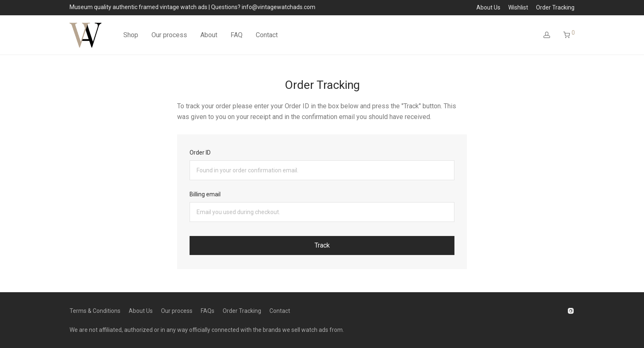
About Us (488, 7)
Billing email (205, 194)
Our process (169, 35)
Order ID (200, 153)
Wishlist (518, 7)
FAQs (208, 311)
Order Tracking (555, 7)
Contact (267, 35)
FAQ (237, 35)
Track (322, 245)
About (209, 35)
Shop (131, 35)
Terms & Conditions (95, 311)
